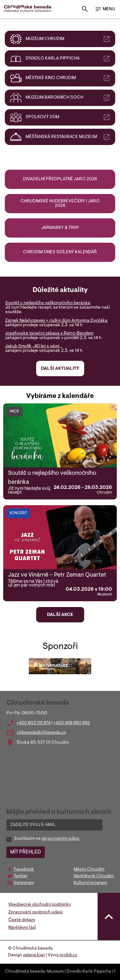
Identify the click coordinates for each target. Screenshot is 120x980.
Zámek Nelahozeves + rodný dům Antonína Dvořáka (56, 321)
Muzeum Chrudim (68, 39)
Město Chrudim (89, 870)
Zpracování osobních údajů (36, 912)
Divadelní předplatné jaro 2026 (60, 179)
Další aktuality (60, 369)
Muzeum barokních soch (68, 98)
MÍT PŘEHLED (26, 852)
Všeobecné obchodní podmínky (40, 905)
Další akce (60, 615)
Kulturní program (90, 883)
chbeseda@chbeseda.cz (41, 733)
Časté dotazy (22, 920)
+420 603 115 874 (34, 723)
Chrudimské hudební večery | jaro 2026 (60, 204)
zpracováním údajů (60, 839)
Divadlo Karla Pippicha (68, 59)
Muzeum (55, 972)
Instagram (24, 883)
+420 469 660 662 (72, 723)
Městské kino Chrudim (68, 78)
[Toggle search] (85, 10)
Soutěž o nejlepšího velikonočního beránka (48, 303)
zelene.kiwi (34, 955)
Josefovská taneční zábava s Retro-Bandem (49, 334)
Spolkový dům (68, 117)
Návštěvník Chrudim (94, 876)
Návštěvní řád (22, 928)
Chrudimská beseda (25, 972)
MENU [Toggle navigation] (105, 9)
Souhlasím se (47, 839)
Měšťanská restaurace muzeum (68, 137)
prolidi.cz (68, 955)
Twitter (21, 876)
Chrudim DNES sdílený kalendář (60, 252)
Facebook (24, 870)
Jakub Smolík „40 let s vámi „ (34, 346)
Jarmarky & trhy (60, 228)
